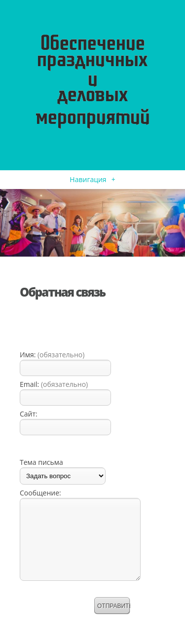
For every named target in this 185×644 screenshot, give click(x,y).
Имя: (52, 355)
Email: (54, 384)
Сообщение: (40, 493)
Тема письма (41, 462)
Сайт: (29, 414)
